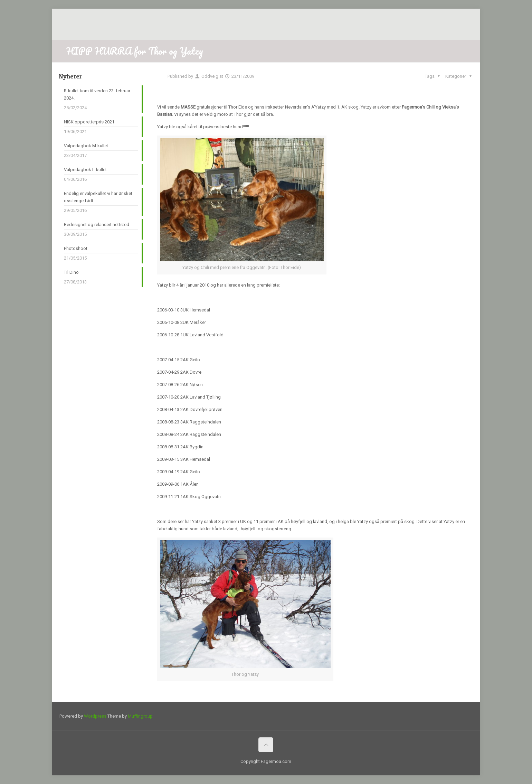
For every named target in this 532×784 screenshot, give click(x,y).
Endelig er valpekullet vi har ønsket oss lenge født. (98, 197)
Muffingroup (140, 716)
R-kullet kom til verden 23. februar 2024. (97, 94)
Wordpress (95, 716)
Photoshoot (76, 248)
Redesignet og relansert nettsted (97, 225)
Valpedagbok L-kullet (85, 170)
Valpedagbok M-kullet (86, 146)
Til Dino (71, 272)
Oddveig (210, 76)
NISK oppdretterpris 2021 (89, 122)
